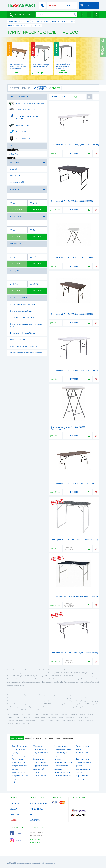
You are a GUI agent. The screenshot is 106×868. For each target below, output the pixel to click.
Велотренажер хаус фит (63, 772)
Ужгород (10, 723)
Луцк (63, 720)
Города (28, 738)
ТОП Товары (48, 738)
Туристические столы (24, 110)
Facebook (15, 833)
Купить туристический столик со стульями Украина (26, 325)
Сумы (43, 717)
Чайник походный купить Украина (23, 333)
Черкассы (27, 717)
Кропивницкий (70, 717)
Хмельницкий (52, 717)
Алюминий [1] (15, 176)
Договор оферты (49, 863)
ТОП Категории (17, 738)
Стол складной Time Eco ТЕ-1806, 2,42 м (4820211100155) (75, 145)
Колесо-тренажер (19, 756)
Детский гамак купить (18, 340)
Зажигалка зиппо (40, 756)
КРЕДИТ (13, 820)
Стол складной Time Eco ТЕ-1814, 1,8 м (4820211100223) (74, 483)
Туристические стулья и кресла (24, 117)
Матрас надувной (40, 749)
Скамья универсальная (84, 756)
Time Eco (13, 154)
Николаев (64, 714)
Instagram (16, 840)
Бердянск (90, 720)
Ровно (61, 717)
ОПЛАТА (14, 809)
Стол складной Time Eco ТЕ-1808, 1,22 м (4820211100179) (75, 370)
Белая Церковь (54, 720)
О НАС (33, 815)
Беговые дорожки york (63, 776)
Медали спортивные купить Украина (24, 346)
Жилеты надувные (83, 759)
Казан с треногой (19, 772)
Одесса (23, 714)
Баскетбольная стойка (63, 749)
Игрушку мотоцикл (41, 766)
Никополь (81, 720)
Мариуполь (73, 714)
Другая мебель (20, 138)
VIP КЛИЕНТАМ (37, 809)
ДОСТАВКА (15, 803)
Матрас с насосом (61, 746)
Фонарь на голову (82, 753)
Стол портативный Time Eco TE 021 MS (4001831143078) (74, 540)
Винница (82, 714)
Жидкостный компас (20, 776)
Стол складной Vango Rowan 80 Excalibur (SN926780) (63, 66)
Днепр (30, 714)
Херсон (90, 714)
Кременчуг (20, 720)
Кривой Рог (55, 714)
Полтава (10, 717)
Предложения (68, 738)
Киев (9, 714)
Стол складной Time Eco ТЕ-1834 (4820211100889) (72, 258)
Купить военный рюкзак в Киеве (22, 317)
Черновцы (10, 720)
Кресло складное (61, 753)
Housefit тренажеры (20, 746)
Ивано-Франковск (31, 720)
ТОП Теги (37, 738)
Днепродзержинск (84, 717)
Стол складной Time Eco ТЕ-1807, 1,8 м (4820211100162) (74, 653)
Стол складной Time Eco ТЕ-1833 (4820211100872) (72, 314)
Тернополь (43, 720)
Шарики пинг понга (83, 776)
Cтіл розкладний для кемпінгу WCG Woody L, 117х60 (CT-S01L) (18, 66)
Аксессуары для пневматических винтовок (26, 353)
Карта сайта (37, 863)
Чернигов (18, 717)
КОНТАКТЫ (35, 820)
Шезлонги (17, 132)
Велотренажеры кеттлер (64, 762)
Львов (37, 714)
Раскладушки (19, 125)
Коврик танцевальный (42, 753)
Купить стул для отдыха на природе (23, 304)
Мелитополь (71, 720)
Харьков (16, 714)
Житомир (36, 717)
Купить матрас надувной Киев (21, 311)
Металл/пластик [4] (17, 182)
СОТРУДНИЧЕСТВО (39, 803)
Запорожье (45, 714)
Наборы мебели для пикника (27, 103)
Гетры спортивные (83, 779)
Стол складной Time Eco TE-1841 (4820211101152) (72, 201)
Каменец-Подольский (22, 723)
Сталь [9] (13, 169)
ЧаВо (58, 738)
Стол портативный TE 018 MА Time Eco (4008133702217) (74, 596)
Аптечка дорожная (40, 776)
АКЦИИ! (52, 5)
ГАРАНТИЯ (14, 815)
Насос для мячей (40, 746)
